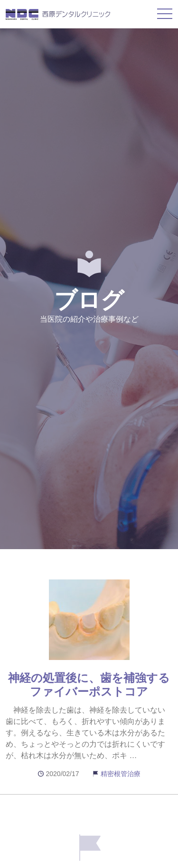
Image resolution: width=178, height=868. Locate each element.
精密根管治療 (121, 774)
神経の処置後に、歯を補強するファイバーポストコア (89, 685)
